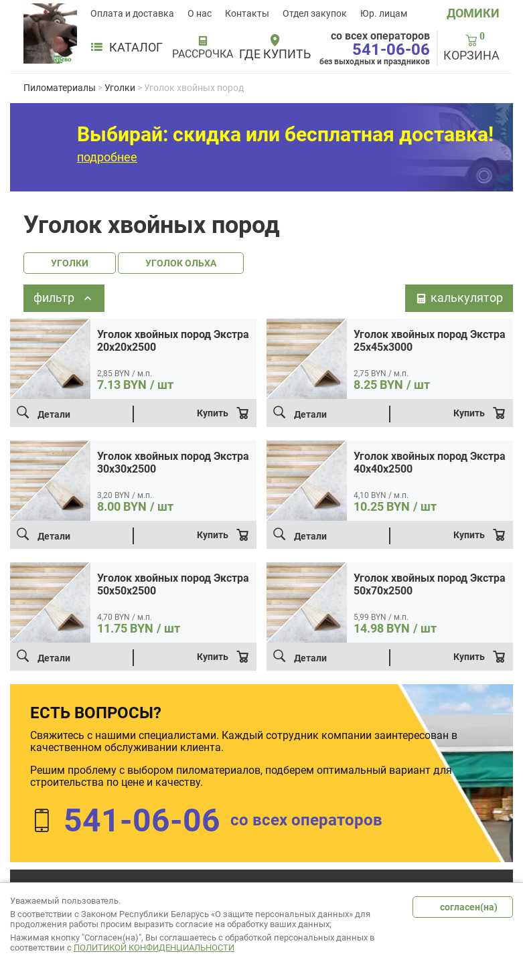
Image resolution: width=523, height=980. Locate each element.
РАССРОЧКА (203, 54)
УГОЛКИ (70, 263)
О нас (200, 13)
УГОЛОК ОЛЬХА (181, 263)
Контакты (247, 13)
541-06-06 (391, 50)
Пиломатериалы (60, 88)
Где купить (275, 54)
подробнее (107, 157)
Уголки (120, 88)
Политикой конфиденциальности (154, 948)
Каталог (127, 48)
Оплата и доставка (132, 13)
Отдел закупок (315, 13)
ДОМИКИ (473, 13)
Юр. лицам (384, 13)
